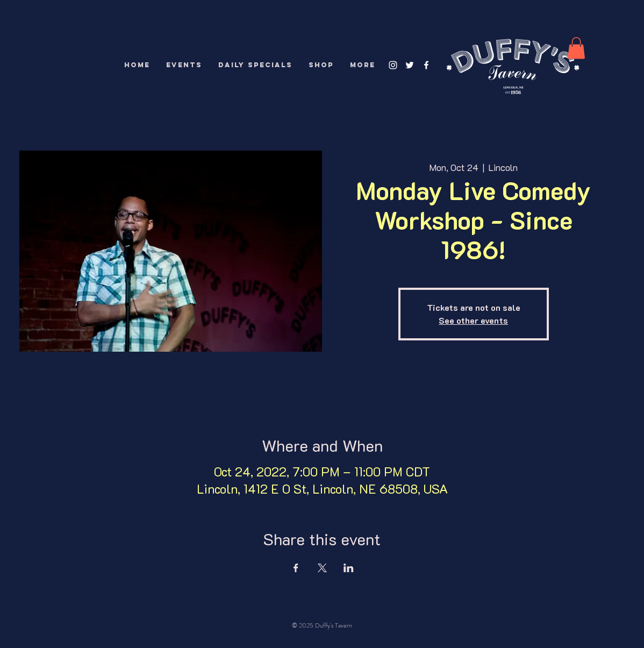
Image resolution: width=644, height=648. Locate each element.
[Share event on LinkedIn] (349, 568)
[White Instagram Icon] (393, 65)
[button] (576, 48)
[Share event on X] (322, 568)
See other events (473, 320)
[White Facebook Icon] (426, 65)
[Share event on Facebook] (296, 568)
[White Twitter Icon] (410, 65)
